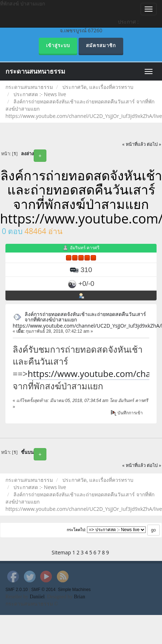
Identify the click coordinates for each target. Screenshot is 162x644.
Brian (80, 597)
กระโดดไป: (76, 530)
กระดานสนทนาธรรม (35, 71)
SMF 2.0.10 (16, 590)
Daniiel (37, 597)
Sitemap (61, 552)
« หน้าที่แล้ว (134, 144)
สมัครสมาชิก (101, 46)
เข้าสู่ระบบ (58, 46)
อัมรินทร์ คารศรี (85, 248)
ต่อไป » (154, 144)
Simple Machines (74, 590)
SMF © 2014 (43, 590)
